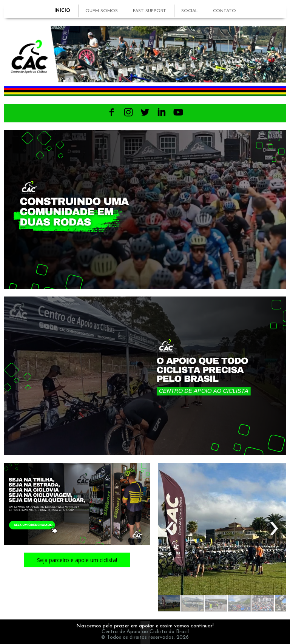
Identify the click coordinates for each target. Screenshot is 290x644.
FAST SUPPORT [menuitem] (150, 11)
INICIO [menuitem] (62, 11)
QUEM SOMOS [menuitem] (102, 11)
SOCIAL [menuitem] (190, 11)
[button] (77, 560)
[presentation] (170, 529)
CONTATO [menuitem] (224, 11)
